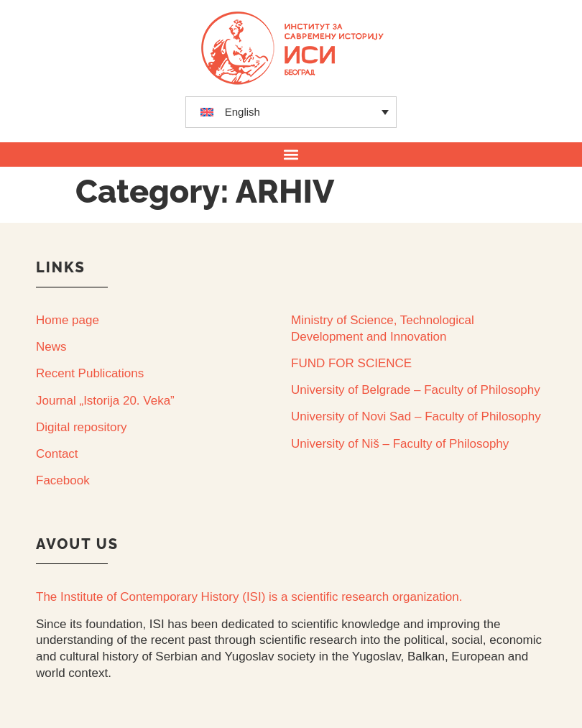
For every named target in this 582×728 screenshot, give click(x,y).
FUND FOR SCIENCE (351, 363)
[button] (291, 154)
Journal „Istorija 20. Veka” (105, 401)
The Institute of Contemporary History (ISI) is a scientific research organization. (249, 597)
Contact (57, 454)
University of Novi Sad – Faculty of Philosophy (416, 416)
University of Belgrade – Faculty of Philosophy (416, 390)
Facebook (63, 480)
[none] (291, 112)
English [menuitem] (242, 112)
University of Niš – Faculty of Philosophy (400, 444)
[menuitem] (291, 112)
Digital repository (82, 427)
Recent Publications (90, 373)
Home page (68, 320)
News (51, 347)
